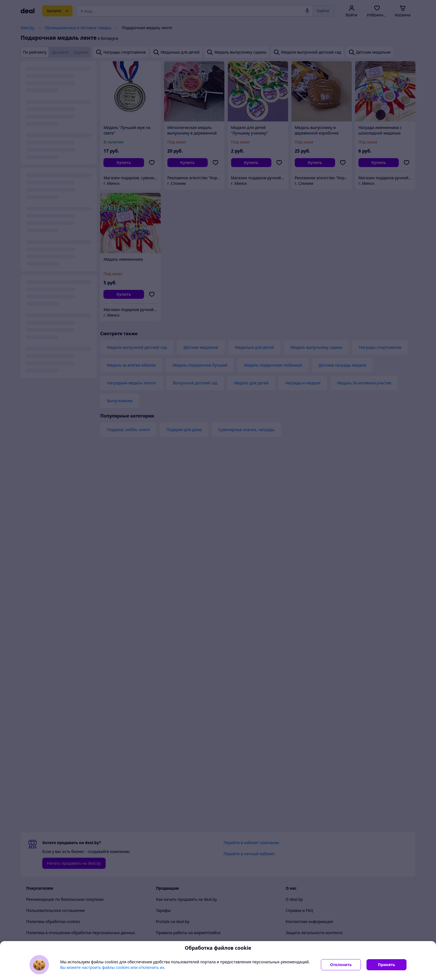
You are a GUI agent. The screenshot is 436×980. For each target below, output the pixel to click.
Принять (387, 965)
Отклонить (341, 965)
